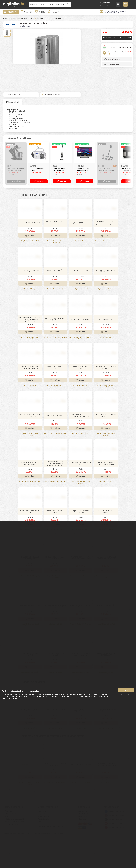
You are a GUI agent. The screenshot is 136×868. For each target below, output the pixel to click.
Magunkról (26, 12)
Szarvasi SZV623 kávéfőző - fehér (55, 399)
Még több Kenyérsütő (81, 320)
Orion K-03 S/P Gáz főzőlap (55, 447)
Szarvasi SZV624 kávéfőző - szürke (55, 302)
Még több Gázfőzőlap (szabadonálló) (55, 465)
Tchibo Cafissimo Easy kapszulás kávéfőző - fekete (106, 302)
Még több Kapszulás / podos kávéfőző (106, 321)
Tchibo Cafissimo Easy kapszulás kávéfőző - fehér (106, 447)
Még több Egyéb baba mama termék (106, 272)
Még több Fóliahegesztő (81, 417)
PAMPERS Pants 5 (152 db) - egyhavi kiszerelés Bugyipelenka (106, 254)
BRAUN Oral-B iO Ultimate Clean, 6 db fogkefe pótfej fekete (106, 495)
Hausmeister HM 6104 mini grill (81, 350)
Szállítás (40, 12)
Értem (126, 692)
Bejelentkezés (106, 6)
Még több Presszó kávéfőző (30, 272)
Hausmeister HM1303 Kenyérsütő (81, 302)
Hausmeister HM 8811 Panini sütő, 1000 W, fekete (30, 495)
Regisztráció (105, 3)
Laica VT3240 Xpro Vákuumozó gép (81, 399)
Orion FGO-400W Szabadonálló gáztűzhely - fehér (55, 350)
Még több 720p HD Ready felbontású (30, 466)
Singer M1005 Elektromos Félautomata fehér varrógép (30, 399)
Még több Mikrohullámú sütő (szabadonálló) (81, 514)
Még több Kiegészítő (106, 513)
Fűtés (32, 18)
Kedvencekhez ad (13, 95)
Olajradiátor (41, 18)
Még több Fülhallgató (30, 320)
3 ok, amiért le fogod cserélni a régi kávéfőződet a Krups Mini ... (115, 12)
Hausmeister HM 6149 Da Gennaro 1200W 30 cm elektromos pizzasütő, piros (55, 495)
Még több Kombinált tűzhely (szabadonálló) (55, 273)
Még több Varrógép (106, 369)
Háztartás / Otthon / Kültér (19, 18)
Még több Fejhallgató (81, 272)
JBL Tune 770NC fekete (81, 254)
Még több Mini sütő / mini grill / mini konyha (81, 369)
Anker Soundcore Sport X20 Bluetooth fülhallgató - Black (30, 302)
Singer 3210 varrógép (106, 350)
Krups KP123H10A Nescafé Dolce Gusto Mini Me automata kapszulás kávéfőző (30, 350)
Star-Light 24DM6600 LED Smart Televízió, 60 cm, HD (30, 447)
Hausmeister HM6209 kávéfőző (30, 254)
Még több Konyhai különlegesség (55, 513)
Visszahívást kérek (115, 61)
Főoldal (6, 18)
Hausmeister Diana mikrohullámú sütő (81, 495)
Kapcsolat (54, 12)
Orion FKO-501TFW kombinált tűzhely (55, 254)
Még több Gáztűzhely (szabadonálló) (55, 369)
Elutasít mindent (126, 696)
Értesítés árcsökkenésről (50, 95)
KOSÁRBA (17, 181)
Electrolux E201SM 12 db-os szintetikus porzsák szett (81, 447)
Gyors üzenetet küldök (116, 66)
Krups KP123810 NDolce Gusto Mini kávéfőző (106, 399)
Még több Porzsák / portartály (81, 465)
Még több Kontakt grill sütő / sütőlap (30, 513)
